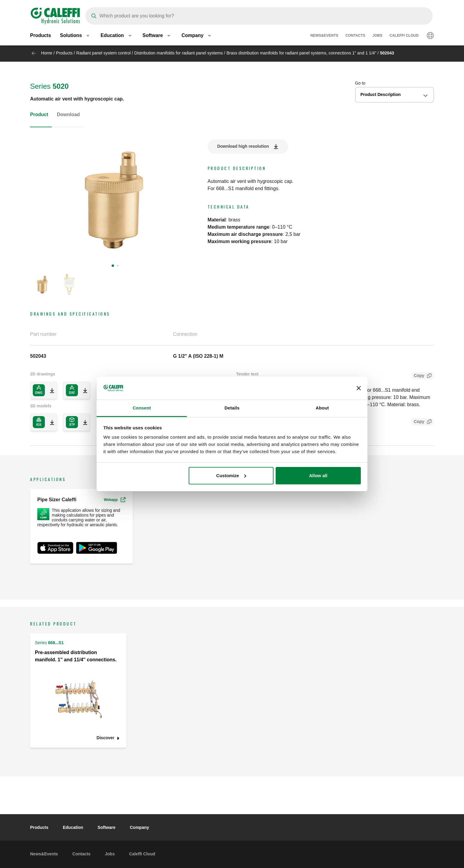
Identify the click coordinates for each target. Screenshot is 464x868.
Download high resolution (243, 146)
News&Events (324, 36)
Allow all (318, 476)
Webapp (115, 500)
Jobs (377, 36)
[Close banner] (359, 388)
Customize (231, 476)
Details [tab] (232, 408)
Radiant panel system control (104, 53)
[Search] (259, 16)
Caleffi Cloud (404, 36)
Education (73, 827)
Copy (418, 376)
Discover (105, 738)
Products (40, 36)
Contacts (355, 36)
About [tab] (322, 408)
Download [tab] (68, 114)
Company (139, 827)
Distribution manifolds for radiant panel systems (178, 53)
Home (46, 53)
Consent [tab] (142, 408)
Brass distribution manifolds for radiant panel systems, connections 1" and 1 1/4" (302, 53)
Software (106, 827)
